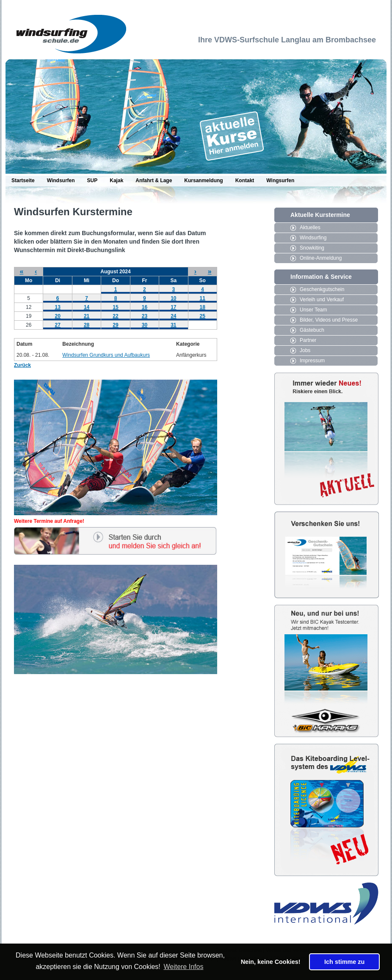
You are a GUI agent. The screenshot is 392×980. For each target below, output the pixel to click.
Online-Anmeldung (321, 258)
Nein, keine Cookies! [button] (271, 962)
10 (173, 298)
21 (87, 316)
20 (57, 316)
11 (203, 298)
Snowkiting (312, 248)
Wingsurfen (280, 180)
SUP (92, 180)
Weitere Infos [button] (183, 967)
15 (115, 307)
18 (203, 307)
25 (203, 316)
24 (173, 316)
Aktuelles (310, 228)
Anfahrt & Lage (154, 180)
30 (145, 325)
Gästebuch (312, 330)
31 (173, 325)
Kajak (116, 180)
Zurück (22, 365)
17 (173, 307)
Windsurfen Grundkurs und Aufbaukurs (106, 355)
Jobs (305, 350)
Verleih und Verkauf (322, 300)
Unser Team (313, 310)
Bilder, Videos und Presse (329, 320)
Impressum (312, 361)
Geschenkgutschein (322, 289)
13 (57, 307)
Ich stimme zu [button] (344, 962)
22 (115, 316)
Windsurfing (313, 238)
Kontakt (245, 180)
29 (115, 325)
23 (145, 316)
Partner (308, 340)
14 (87, 307)
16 (145, 307)
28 (87, 325)
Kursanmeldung (203, 180)
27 (57, 325)
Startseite (23, 180)
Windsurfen (61, 180)
